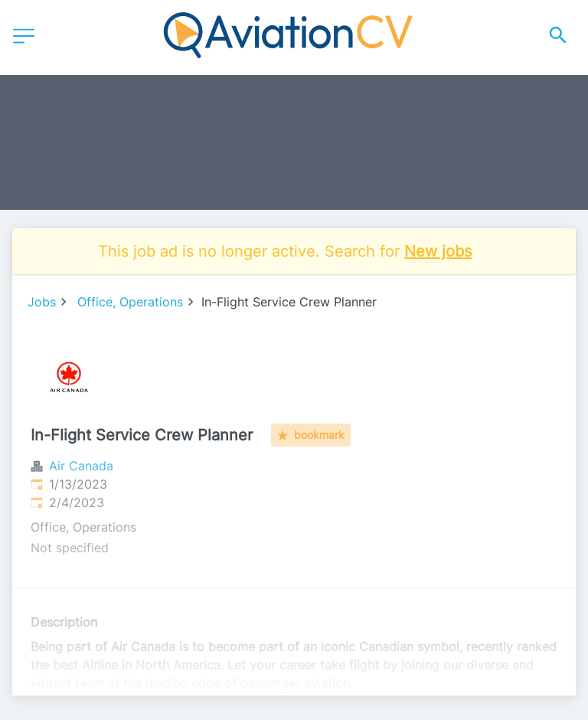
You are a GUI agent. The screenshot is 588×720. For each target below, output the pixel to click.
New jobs (438, 251)
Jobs (42, 302)
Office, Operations (130, 302)
